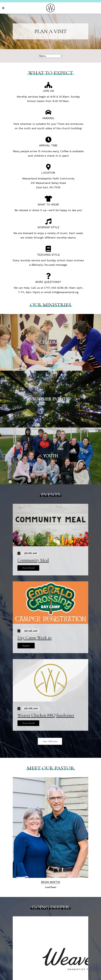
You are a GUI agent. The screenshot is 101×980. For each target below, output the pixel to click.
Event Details (28, 568)
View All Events (50, 741)
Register (26, 646)
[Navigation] (4, 8)
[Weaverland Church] (50, 8)
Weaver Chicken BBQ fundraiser (46, 715)
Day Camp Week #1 (35, 638)
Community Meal (33, 560)
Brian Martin (50, 882)
